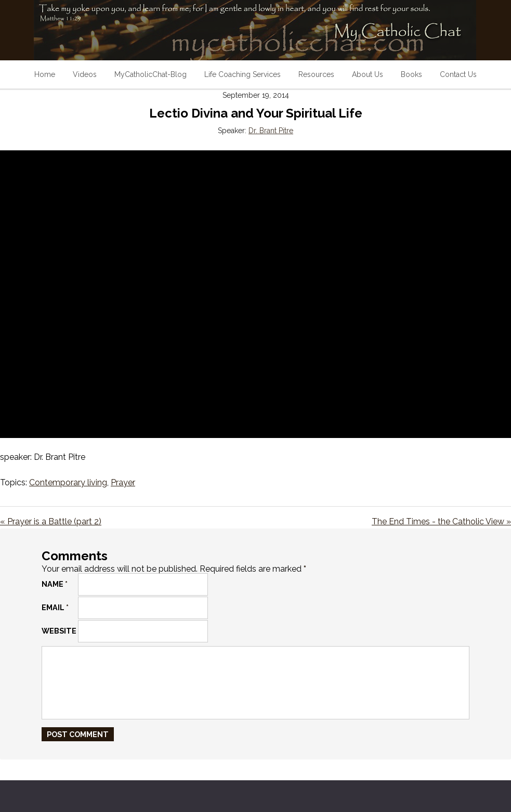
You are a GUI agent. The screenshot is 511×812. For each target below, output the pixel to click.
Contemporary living (68, 482)
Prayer (123, 482)
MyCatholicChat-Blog (150, 74)
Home (45, 74)
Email (55, 607)
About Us (368, 74)
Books (411, 74)
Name (55, 584)
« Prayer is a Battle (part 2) (51, 521)
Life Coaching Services (243, 74)
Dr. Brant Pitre (271, 131)
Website (59, 631)
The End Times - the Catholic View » (441, 521)
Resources (316, 74)
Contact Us (458, 74)
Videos (85, 74)
